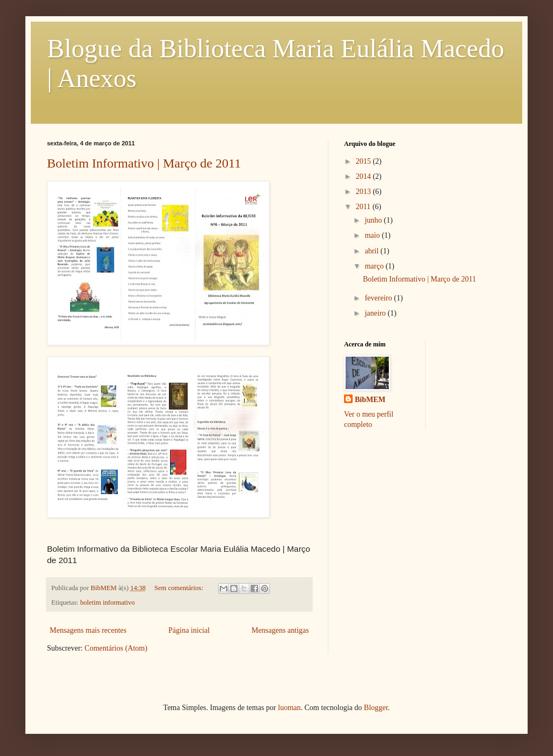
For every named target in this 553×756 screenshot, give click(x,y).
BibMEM (370, 400)
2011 (364, 207)
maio (373, 235)
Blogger (376, 708)
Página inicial (189, 630)
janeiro (376, 313)
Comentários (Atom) (116, 648)
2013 (365, 192)
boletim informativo (108, 603)
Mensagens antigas (280, 630)
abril (372, 251)
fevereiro (379, 298)
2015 (365, 161)
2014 (365, 176)
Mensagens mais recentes (88, 630)
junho (374, 220)
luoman (289, 708)
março (375, 266)
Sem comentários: (180, 588)
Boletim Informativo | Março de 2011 (144, 163)
